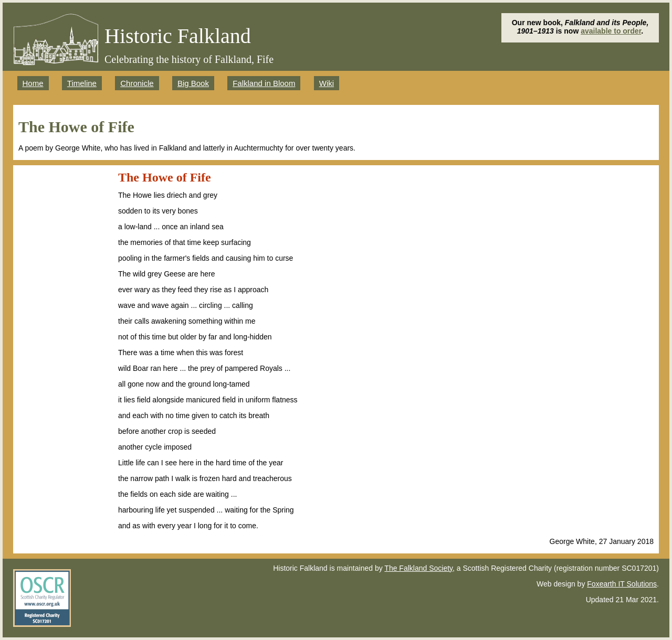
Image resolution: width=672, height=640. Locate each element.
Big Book (193, 83)
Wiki (327, 83)
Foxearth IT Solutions (622, 584)
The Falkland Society (418, 568)
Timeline (82, 83)
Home (33, 83)
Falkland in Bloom (264, 83)
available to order (611, 31)
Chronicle (137, 83)
